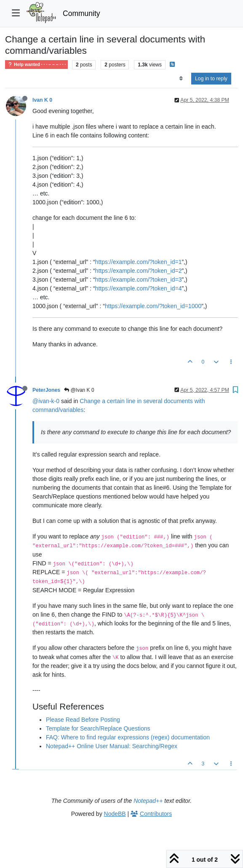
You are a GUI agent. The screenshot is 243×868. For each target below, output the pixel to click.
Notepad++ (148, 801)
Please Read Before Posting (83, 720)
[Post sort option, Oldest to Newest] (181, 79)
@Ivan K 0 (79, 390)
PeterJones (46, 390)
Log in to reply (211, 79)
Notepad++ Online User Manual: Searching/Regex (112, 746)
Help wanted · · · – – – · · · (36, 65)
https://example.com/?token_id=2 (139, 271)
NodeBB (115, 814)
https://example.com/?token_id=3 (139, 280)
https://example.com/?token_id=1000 (153, 306)
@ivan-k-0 (46, 401)
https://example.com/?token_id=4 (139, 288)
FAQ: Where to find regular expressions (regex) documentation (128, 737)
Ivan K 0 (42, 100)
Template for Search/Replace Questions (98, 728)
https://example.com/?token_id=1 (139, 262)
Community (81, 13)
